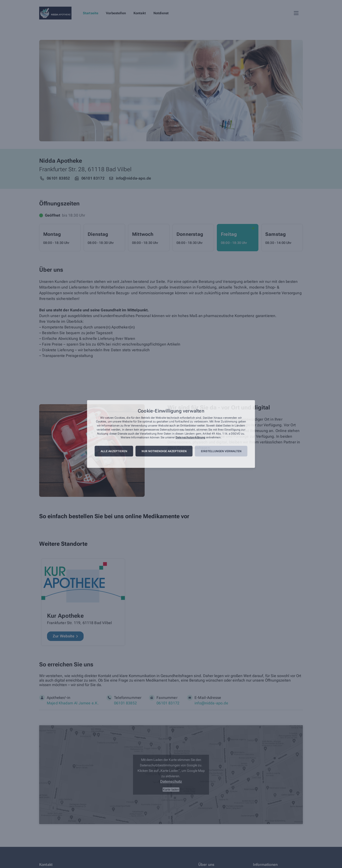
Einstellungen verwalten (221, 451)
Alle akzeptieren (114, 451)
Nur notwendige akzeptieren (164, 451)
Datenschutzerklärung (190, 438)
